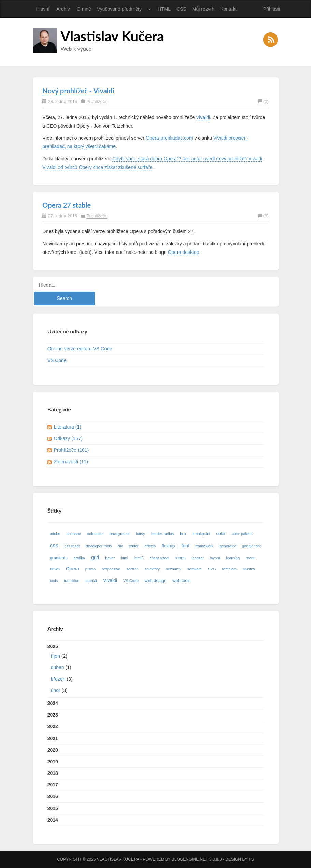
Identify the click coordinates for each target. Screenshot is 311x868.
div (120, 546)
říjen (55, 656)
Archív (63, 9)
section (132, 569)
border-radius (163, 534)
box (183, 534)
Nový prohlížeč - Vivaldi (78, 91)
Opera (73, 569)
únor (56, 690)
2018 (53, 773)
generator (228, 546)
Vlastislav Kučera (112, 36)
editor (133, 546)
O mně (84, 9)
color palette (242, 534)
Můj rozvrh (203, 9)
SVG (212, 569)
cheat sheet (159, 558)
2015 (53, 808)
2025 (156, 670)
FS (251, 859)
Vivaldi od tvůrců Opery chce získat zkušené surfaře (97, 167)
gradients (59, 558)
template (230, 569)
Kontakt (228, 9)
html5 (139, 558)
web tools (181, 581)
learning (233, 558)
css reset (72, 546)
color (221, 534)
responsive (111, 569)
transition (72, 581)
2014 (53, 820)
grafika (79, 558)
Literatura (68, 427)
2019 (53, 762)
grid (95, 558)
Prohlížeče (97, 102)
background (119, 534)
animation (95, 534)
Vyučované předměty (119, 9)
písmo (90, 569)
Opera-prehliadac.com (169, 138)
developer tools (99, 546)
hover (110, 558)
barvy (140, 534)
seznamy (174, 569)
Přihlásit (272, 9)
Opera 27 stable (67, 205)
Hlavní (43, 9)
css (54, 545)
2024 (53, 703)
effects (150, 546)
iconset (197, 558)
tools (54, 581)
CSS (181, 9)
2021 (53, 738)
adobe (55, 534)
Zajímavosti (71, 462)
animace (74, 534)
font (186, 546)
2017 (53, 785)
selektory (152, 569)
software (195, 569)
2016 (53, 796)
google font (251, 546)
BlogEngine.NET (190, 859)
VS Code (57, 360)
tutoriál (91, 581)
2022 (53, 726)
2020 (53, 750)
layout (215, 558)
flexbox (169, 546)
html (124, 558)
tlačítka (249, 569)
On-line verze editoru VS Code (80, 349)
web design (156, 581)
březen (58, 679)
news (55, 569)
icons (180, 558)
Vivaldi (203, 117)
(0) (263, 102)
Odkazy (68, 438)
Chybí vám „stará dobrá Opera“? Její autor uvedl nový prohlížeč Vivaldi (187, 159)
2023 (53, 715)
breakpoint (201, 534)
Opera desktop (184, 252)
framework (204, 546)
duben (58, 667)
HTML (164, 9)
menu (251, 558)
